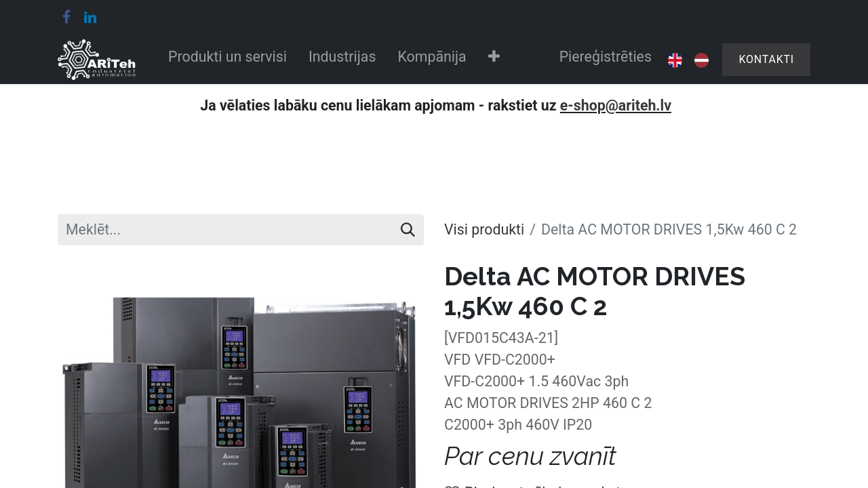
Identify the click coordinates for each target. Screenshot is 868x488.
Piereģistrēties (606, 57)
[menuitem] (228, 60)
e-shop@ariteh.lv (616, 105)
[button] (494, 60)
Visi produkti (484, 229)
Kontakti (766, 59)
